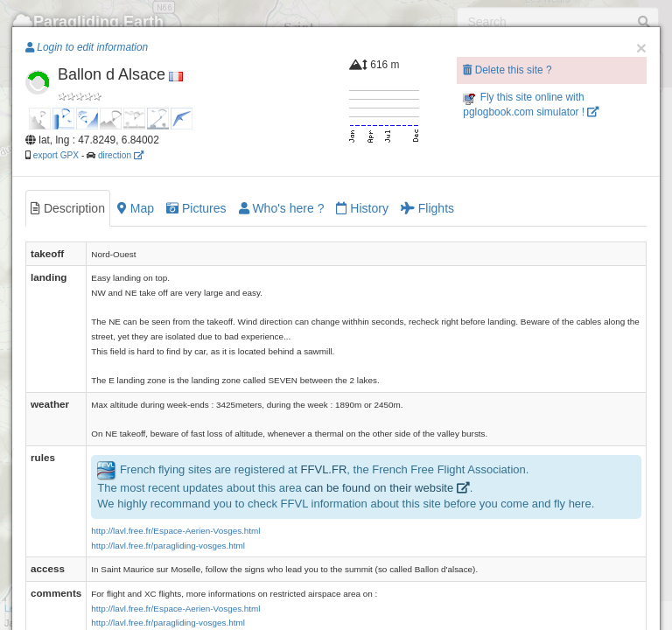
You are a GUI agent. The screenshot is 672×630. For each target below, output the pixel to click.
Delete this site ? (507, 70)
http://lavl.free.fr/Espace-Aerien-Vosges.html (175, 531)
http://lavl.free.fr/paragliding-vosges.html (168, 546)
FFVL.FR (324, 469)
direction (121, 155)
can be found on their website (387, 488)
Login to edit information (87, 47)
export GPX (56, 155)
